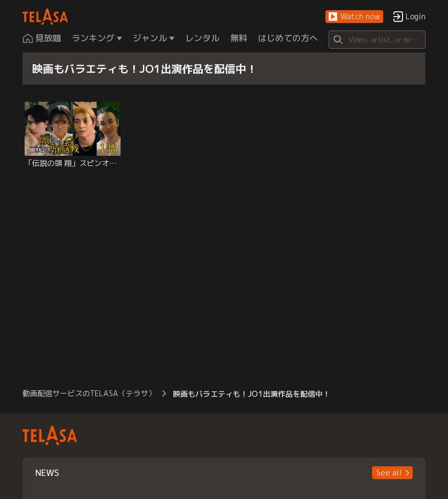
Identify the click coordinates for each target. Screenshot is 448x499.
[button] (354, 17)
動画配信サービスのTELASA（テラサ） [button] (89, 393)
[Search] (377, 40)
